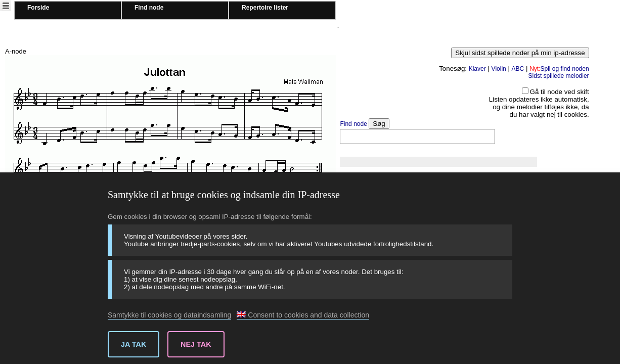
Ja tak (134, 344)
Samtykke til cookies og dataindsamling (169, 315)
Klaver (477, 69)
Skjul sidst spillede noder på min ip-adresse (520, 53)
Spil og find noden (559, 69)
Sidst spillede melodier (559, 76)
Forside (38, 8)
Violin (499, 69)
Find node (149, 8)
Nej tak (196, 344)
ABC (518, 69)
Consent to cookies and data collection (303, 315)
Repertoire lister (265, 8)
